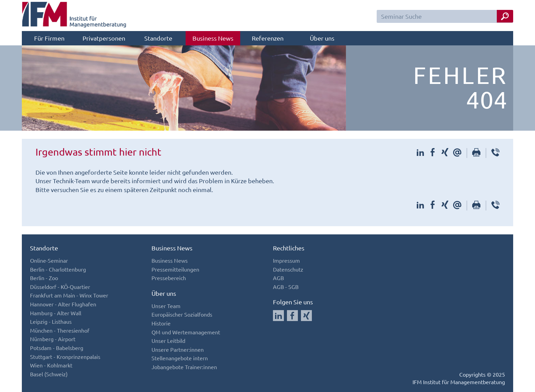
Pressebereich (169, 278)
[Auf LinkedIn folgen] (278, 316)
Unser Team (166, 306)
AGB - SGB (286, 287)
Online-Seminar (49, 260)
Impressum (286, 260)
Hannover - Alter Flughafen (63, 304)
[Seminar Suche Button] (505, 16)
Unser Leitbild (168, 340)
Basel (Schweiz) (49, 374)
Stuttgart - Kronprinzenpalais (65, 357)
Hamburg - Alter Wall (56, 313)
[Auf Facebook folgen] (292, 316)
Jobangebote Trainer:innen (184, 367)
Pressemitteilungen (175, 269)
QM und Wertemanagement (186, 332)
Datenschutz (288, 269)
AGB (278, 278)
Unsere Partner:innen (178, 349)
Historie (161, 323)
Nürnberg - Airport (53, 339)
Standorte (158, 38)
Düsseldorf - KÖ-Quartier (60, 287)
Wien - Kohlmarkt (51, 365)
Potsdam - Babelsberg (57, 348)
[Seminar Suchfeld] (445, 16)
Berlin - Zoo (44, 278)
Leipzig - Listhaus (51, 321)
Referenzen (268, 38)
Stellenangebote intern (180, 358)
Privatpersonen (104, 38)
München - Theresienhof (60, 330)
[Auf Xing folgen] (306, 316)
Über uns (322, 38)
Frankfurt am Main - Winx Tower (69, 295)
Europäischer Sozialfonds (182, 314)
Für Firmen (49, 38)
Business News (213, 38)
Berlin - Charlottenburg (58, 269)
